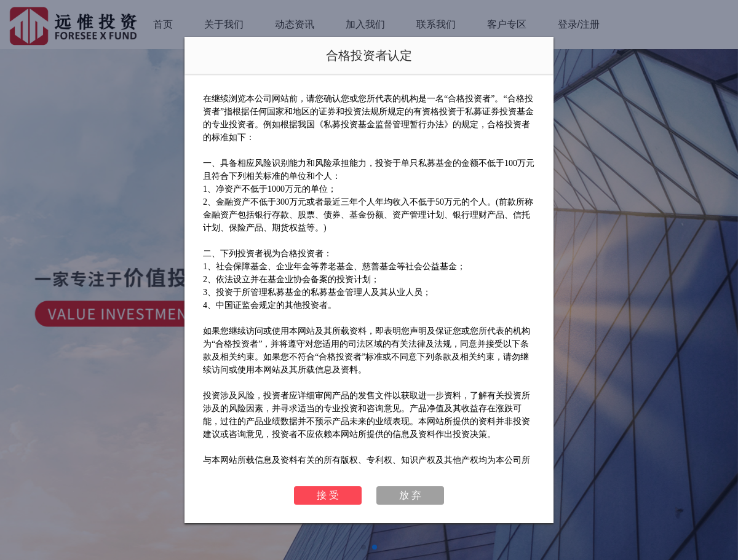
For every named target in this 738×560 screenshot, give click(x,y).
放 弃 (410, 495)
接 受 (328, 495)
